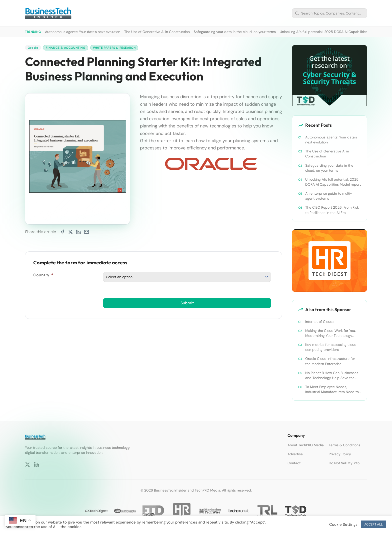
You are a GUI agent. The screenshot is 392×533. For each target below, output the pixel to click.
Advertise (295, 454)
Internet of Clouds (320, 322)
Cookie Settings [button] (343, 525)
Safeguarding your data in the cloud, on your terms (235, 32)
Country (43, 275)
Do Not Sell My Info (344, 463)
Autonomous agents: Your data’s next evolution (83, 32)
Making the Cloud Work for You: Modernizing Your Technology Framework (330, 333)
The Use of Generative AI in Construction (157, 32)
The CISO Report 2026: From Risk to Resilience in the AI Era (332, 210)
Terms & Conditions (344, 445)
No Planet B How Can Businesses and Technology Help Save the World (332, 375)
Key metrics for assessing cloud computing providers (331, 347)
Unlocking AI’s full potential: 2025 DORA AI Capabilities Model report (335, 32)
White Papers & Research (114, 48)
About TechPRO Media (306, 445)
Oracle (33, 48)
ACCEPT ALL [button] (373, 524)
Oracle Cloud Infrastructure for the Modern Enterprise (330, 361)
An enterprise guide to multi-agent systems (329, 196)
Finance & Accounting (66, 48)
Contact (294, 463)
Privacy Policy (340, 454)
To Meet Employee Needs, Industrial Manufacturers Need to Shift (332, 389)
